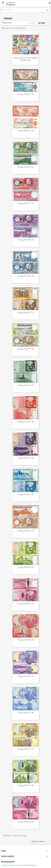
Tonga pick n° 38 (26, 422)
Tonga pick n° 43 (26, 603)
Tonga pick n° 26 (26, 131)
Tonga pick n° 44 (26, 640)
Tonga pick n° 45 (26, 676)
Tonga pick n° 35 (26, 312)
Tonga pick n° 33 (26, 240)
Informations (8, 862)
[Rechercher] (25, 10)
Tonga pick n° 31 (26, 167)
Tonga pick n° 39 (26, 458)
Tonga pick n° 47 (26, 749)
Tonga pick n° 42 (26, 567)
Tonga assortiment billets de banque (26, 59)
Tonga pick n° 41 (26, 531)
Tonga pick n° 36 (26, 349)
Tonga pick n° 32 (26, 203)
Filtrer (42, 23)
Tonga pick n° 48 (26, 785)
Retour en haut (39, 842)
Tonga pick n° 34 (26, 276)
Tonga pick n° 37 (26, 385)
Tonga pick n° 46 (26, 713)
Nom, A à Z (17, 23)
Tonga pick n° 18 (26, 94)
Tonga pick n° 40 (26, 494)
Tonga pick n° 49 (26, 822)
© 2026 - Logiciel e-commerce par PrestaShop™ (19, 865)
